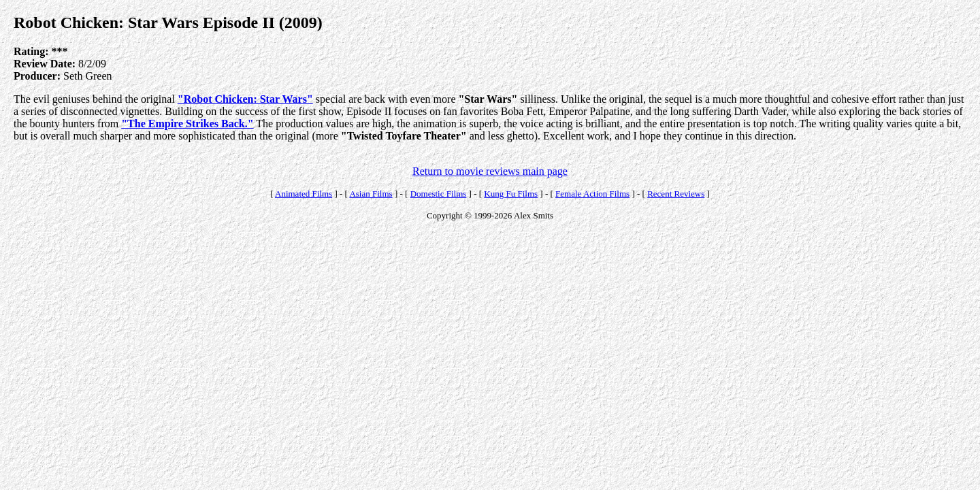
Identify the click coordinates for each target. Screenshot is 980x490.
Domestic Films (439, 194)
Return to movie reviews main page (490, 171)
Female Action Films (592, 194)
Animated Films (304, 194)
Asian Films (371, 194)
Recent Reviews (676, 194)
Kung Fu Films (511, 194)
